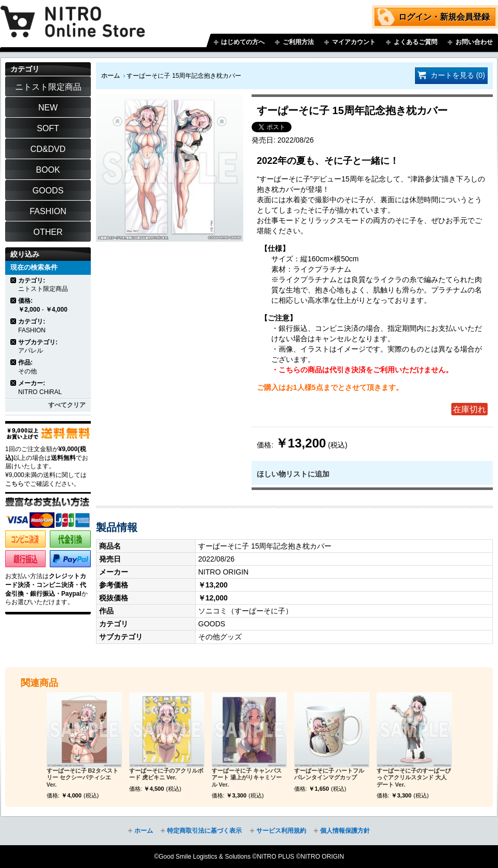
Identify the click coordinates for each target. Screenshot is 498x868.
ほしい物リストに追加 (293, 474)
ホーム (110, 76)
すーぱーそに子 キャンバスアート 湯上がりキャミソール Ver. (247, 778)
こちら (15, 484)
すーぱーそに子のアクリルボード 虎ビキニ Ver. (166, 774)
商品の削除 (14, 280)
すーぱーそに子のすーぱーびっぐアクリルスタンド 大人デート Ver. (414, 778)
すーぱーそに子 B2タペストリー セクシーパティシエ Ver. (82, 778)
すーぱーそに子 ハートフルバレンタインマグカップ (329, 774)
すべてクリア (67, 405)
